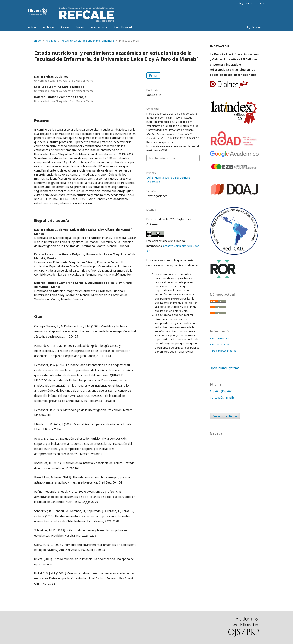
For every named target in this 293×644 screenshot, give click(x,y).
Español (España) (221, 391)
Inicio (37, 41)
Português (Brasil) (222, 397)
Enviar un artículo (225, 416)
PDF (155, 76)
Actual (32, 27)
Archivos (49, 27)
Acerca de (98, 27)
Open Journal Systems (225, 368)
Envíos (80, 27)
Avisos (65, 27)
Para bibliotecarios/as (223, 351)
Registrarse (246, 3)
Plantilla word (123, 27)
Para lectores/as (220, 338)
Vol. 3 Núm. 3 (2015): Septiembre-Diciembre (88, 41)
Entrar (261, 3)
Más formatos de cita (162, 158)
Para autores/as (220, 344)
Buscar (256, 27)
